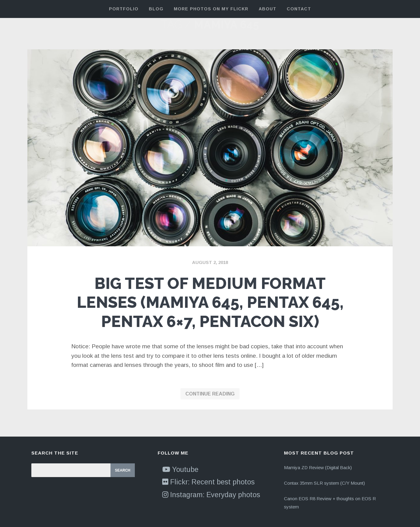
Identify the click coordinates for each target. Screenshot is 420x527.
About (268, 9)
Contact (299, 9)
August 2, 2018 (210, 262)
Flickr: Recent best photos (208, 482)
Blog (156, 9)
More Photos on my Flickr (211, 9)
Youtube (180, 469)
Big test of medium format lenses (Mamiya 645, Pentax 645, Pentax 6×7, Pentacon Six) (210, 302)
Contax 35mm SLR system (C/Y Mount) (324, 483)
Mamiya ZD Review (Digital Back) (318, 467)
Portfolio (124, 9)
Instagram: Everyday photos (211, 495)
